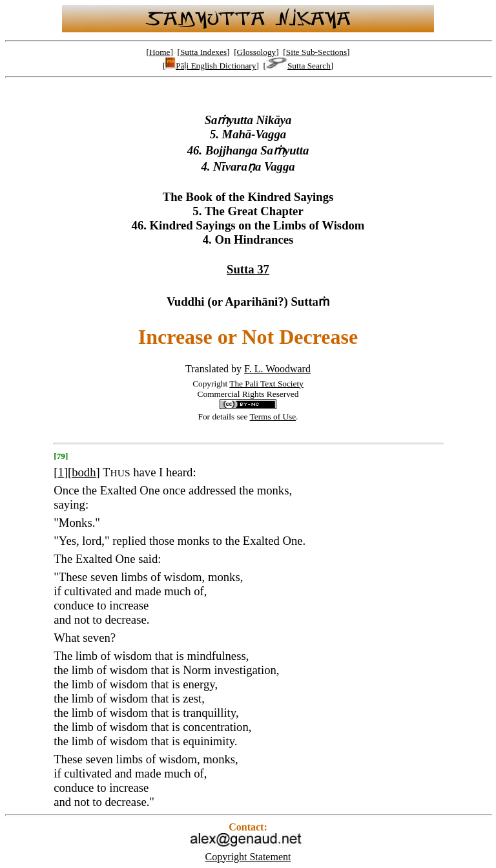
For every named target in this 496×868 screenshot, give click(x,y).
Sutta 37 (248, 269)
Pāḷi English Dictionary (211, 66)
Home (160, 52)
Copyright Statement (248, 857)
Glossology (257, 52)
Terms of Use (273, 417)
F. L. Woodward (277, 369)
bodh (84, 472)
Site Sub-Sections (316, 52)
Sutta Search (298, 66)
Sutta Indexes (203, 52)
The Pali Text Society (266, 384)
